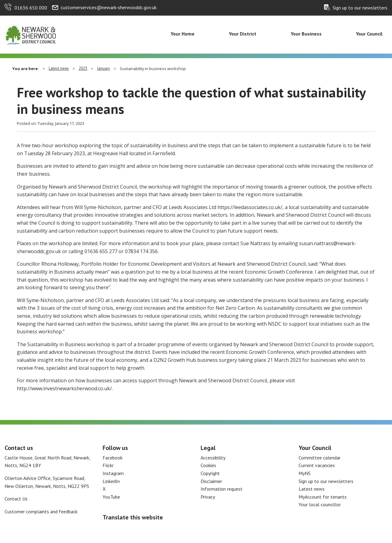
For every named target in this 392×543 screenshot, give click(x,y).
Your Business (306, 34)
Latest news (59, 68)
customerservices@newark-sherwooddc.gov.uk (109, 7)
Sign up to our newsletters (360, 8)
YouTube (111, 497)
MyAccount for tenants (323, 497)
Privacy (208, 497)
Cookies (208, 465)
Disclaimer (211, 481)
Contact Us (16, 499)
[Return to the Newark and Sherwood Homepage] (31, 34)
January (104, 68)
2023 (83, 68)
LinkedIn (111, 481)
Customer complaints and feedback (41, 511)
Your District (243, 34)
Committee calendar (320, 458)
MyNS (305, 473)
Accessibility (213, 458)
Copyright (210, 473)
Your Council (369, 34)
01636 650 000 (31, 8)
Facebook (113, 458)
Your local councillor (320, 504)
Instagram (113, 473)
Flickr (108, 465)
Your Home (183, 34)
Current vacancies (317, 465)
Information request (222, 489)
